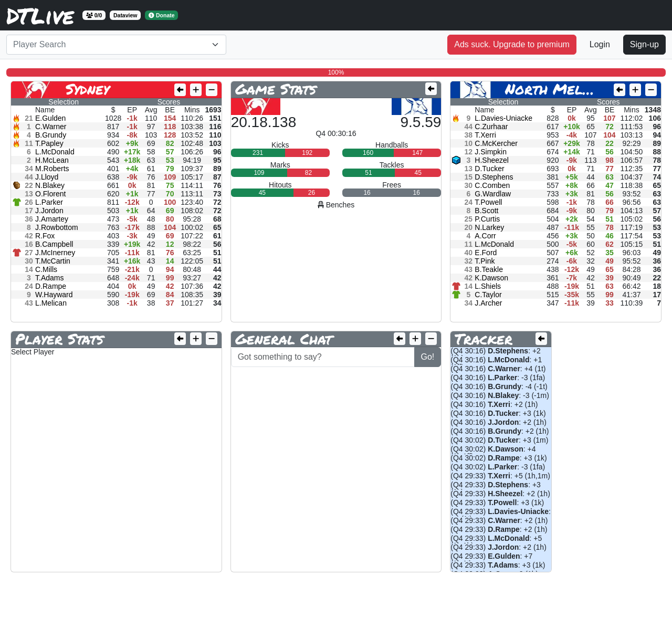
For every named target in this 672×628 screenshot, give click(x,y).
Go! (428, 357)
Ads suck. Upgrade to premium (512, 44)
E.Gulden (50, 118)
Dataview (125, 15)
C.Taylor (488, 295)
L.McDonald (55, 152)
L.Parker (49, 202)
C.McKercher (496, 143)
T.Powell (488, 202)
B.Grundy (51, 135)
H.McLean (52, 160)
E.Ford (486, 253)
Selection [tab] (64, 102)
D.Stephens (494, 177)
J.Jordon (49, 211)
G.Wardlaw (493, 194)
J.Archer (488, 303)
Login (600, 44)
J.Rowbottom (57, 227)
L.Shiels (488, 286)
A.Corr (485, 236)
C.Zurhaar (491, 127)
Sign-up (644, 44)
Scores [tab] (169, 102)
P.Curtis (487, 219)
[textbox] (110, 45)
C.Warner (51, 127)
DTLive (40, 15)
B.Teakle (489, 269)
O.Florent (50, 194)
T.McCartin (53, 261)
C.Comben (492, 185)
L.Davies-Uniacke (503, 118)
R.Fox (45, 236)
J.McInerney (55, 253)
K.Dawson (491, 278)
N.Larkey (489, 227)
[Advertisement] (197, 604)
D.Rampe (51, 286)
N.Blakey (50, 185)
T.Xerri (485, 135)
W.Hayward (54, 295)
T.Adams (49, 278)
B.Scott (486, 211)
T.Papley (49, 143)
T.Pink (485, 261)
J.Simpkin (491, 152)
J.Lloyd (47, 177)
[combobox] (116, 45)
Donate (162, 15)
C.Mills (46, 269)
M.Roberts (52, 169)
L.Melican (51, 303)
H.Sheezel (492, 160)
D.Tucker (489, 169)
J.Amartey (52, 219)
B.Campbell (54, 244)
